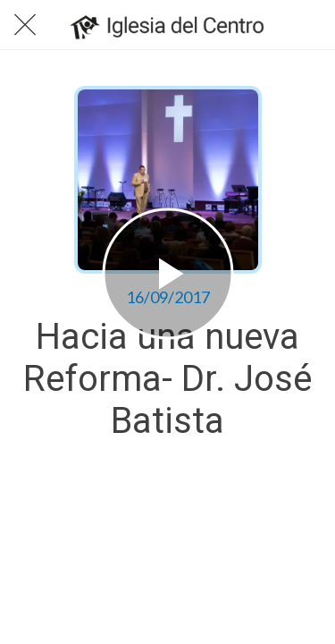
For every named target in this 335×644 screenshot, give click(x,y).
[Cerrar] (25, 25)
